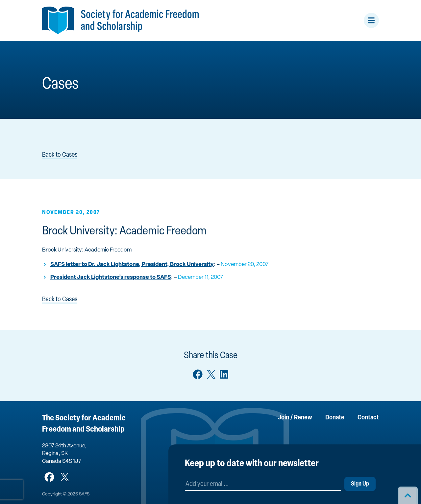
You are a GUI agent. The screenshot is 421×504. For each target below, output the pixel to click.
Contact (368, 418)
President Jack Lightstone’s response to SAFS (111, 277)
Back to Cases (60, 155)
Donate (335, 418)
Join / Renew (295, 418)
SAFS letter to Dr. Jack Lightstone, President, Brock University (132, 265)
